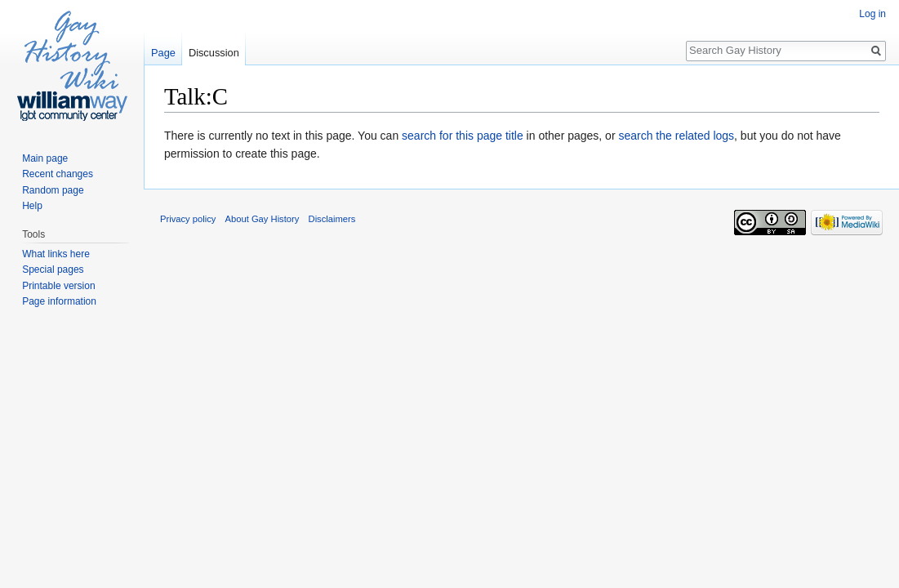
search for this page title (463, 136)
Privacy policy (188, 219)
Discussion (214, 53)
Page (163, 53)
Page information (59, 301)
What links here (56, 254)
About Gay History (263, 219)
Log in (872, 14)
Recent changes (58, 174)
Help (32, 206)
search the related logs (676, 136)
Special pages (53, 269)
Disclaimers (332, 219)
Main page (45, 158)
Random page (53, 190)
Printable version (58, 286)
